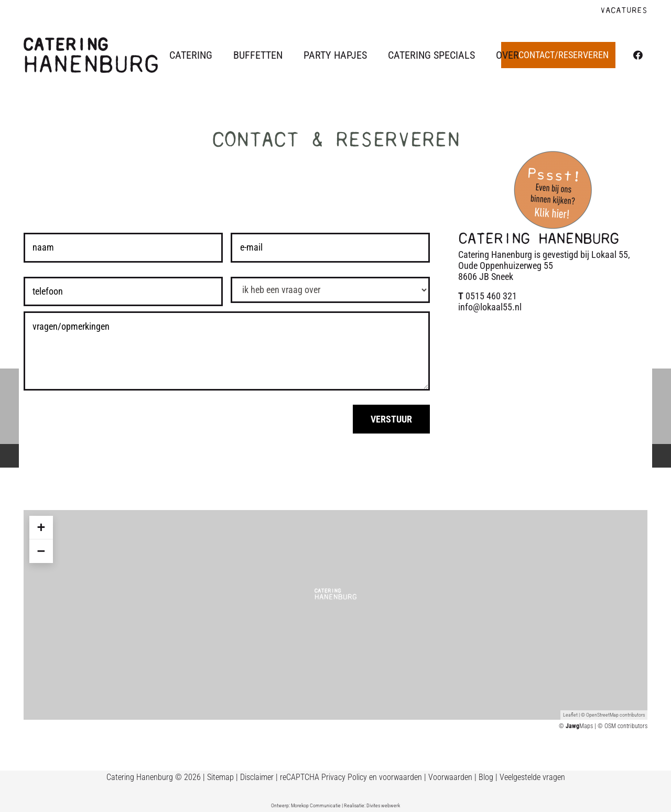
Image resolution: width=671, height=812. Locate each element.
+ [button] (41, 527)
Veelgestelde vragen (532, 777)
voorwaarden (401, 777)
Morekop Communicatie (316, 805)
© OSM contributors (623, 726)
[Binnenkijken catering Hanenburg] (553, 190)
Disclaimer (257, 777)
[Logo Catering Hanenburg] (91, 55)
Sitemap (220, 777)
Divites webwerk (383, 805)
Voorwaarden (450, 777)
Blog (486, 777)
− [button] (41, 551)
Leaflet (570, 715)
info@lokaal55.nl (490, 307)
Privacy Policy (344, 777)
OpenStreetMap (602, 715)
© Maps (576, 726)
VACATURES (624, 10)
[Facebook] (638, 55)
